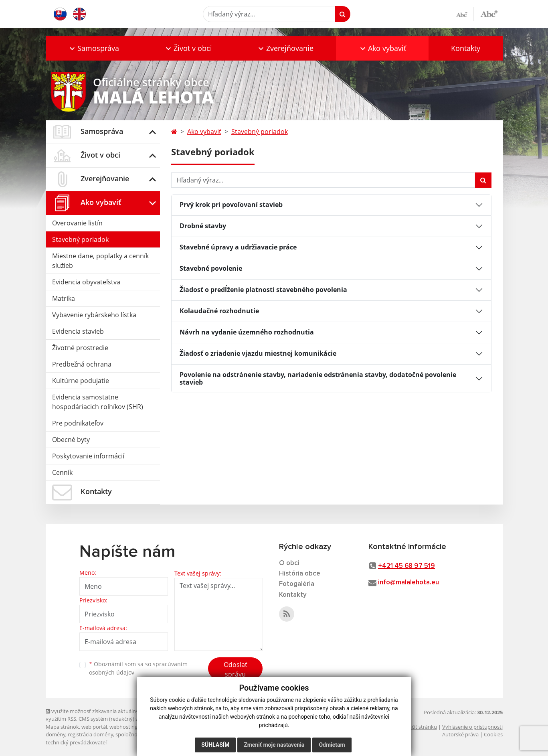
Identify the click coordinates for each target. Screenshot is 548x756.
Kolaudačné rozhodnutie (219, 311)
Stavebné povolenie (211, 268)
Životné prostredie (80, 348)
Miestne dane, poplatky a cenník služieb (100, 261)
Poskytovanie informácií (88, 456)
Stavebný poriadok (80, 239)
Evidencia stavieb (78, 331)
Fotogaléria (297, 584)
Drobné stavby (203, 226)
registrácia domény (90, 734)
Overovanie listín (77, 223)
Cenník (62, 472)
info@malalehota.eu (408, 583)
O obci (289, 563)
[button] (94, 48)
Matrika (64, 298)
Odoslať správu (236, 669)
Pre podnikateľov (78, 423)
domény (56, 734)
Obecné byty (71, 440)
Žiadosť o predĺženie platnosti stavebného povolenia (263, 290)
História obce (300, 574)
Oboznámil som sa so (138, 668)
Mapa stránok (62, 727)
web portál (94, 727)
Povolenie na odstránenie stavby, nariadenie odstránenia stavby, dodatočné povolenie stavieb (318, 378)
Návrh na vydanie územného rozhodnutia (247, 332)
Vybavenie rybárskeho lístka (94, 315)
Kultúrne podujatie (81, 381)
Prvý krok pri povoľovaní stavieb (231, 205)
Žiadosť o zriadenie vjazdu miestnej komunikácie (258, 353)
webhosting (123, 727)
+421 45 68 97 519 (406, 566)
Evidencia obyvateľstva (86, 282)
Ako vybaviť (204, 132)
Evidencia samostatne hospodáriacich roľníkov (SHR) (98, 402)
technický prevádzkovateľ (76, 742)
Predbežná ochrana (82, 364)
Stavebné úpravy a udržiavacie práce (238, 247)
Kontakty (466, 48)
